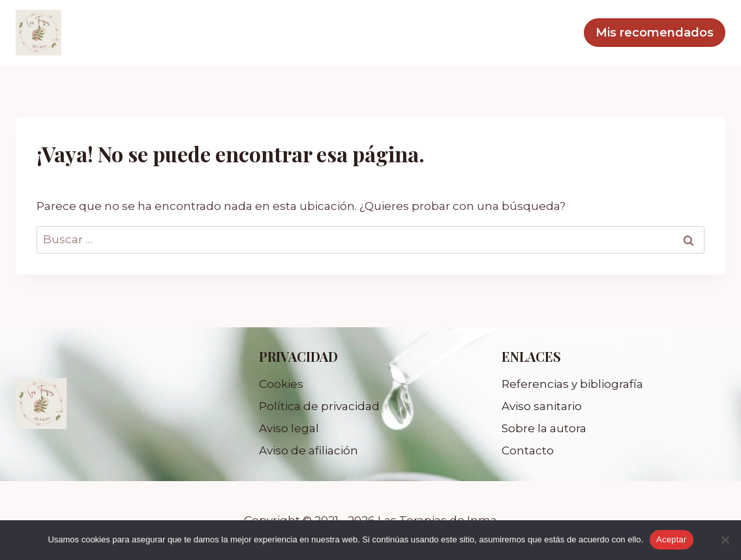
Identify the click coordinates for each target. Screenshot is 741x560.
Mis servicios (479, 33)
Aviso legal (289, 428)
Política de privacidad (319, 406)
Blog (554, 33)
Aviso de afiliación (309, 450)
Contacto (528, 450)
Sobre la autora (544, 428)
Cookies (281, 384)
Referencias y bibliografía (572, 384)
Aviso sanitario (542, 406)
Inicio (403, 33)
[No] (725, 540)
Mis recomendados (655, 33)
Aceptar (672, 539)
